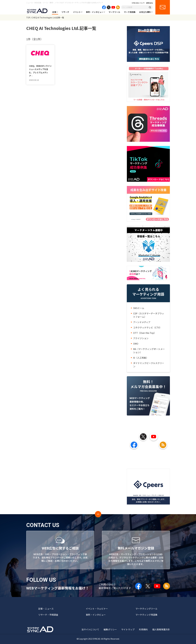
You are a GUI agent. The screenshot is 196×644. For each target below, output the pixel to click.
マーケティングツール (146, 609)
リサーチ (65, 12)
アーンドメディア (142, 322)
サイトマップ (128, 629)
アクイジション (141, 338)
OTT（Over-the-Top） (145, 333)
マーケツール (114, 12)
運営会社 (149, 3)
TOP (28, 18)
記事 (54, 12)
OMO (136, 344)
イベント (77, 12)
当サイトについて (90, 629)
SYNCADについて (138, 3)
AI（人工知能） (141, 358)
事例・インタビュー (95, 12)
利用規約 (143, 629)
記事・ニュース (46, 609)
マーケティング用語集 (146, 615)
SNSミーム (139, 308)
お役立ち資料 (145, 12)
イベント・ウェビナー (97, 609)
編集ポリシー (110, 629)
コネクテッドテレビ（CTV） (147, 327)
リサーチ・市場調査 (48, 615)
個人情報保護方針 (161, 629)
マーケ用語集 (130, 12)
